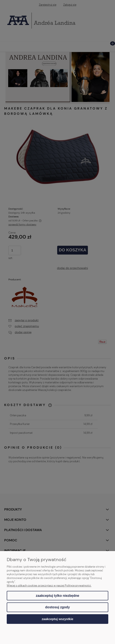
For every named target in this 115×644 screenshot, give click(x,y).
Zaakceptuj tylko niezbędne (57, 596)
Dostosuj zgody (57, 607)
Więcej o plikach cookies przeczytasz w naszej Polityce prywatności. (49, 586)
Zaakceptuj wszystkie (57, 619)
